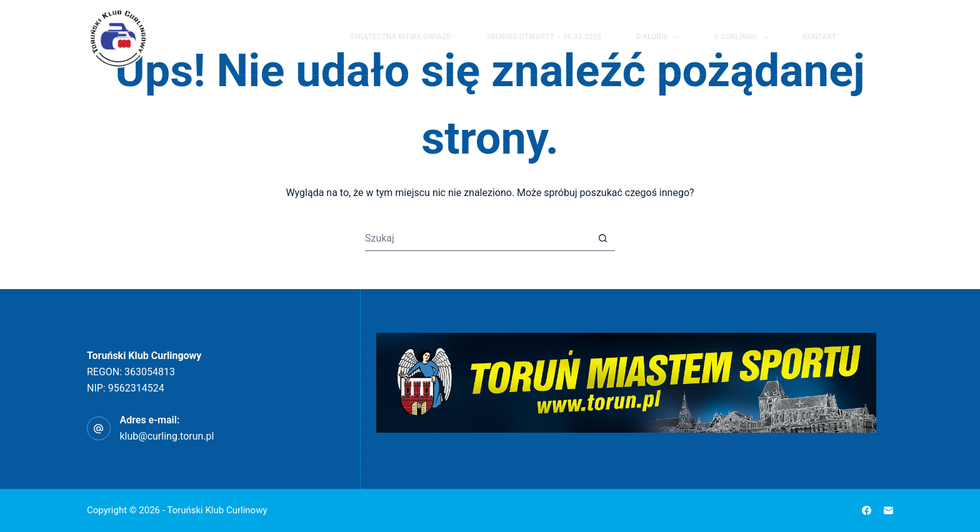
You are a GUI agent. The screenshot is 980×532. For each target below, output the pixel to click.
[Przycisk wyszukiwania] (602, 239)
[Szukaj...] (477, 239)
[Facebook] (887, 37)
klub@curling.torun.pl (167, 436)
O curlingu (744, 37)
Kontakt (820, 37)
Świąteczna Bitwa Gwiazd (400, 37)
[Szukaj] (865, 38)
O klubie (660, 37)
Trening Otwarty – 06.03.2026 (543, 37)
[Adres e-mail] (888, 510)
